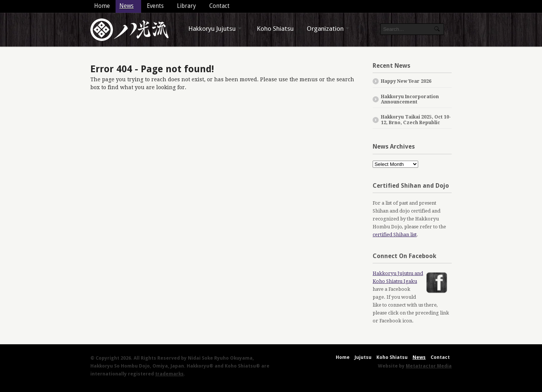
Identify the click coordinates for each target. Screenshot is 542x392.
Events (155, 6)
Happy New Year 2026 (406, 81)
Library (187, 6)
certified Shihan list (395, 235)
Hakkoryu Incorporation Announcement (410, 99)
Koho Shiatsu (275, 29)
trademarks (169, 374)
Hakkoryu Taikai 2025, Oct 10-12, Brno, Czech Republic (416, 120)
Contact (219, 6)
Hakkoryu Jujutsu (212, 29)
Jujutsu (363, 357)
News (126, 6)
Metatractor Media (429, 366)
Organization (325, 29)
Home (102, 6)
